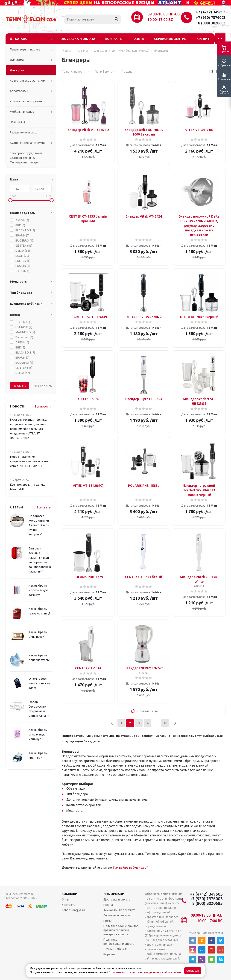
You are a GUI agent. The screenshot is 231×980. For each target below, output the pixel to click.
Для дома (17, 60)
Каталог (22, 39)
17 (165, 723)
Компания (71, 894)
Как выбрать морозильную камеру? (38, 590)
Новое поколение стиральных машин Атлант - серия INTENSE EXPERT (30, 461)
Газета (138, 39)
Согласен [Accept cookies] (193, 971)
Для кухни (17, 70)
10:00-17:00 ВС (160, 20)
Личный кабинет (115, 949)
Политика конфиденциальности (119, 942)
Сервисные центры (170, 39)
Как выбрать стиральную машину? (38, 734)
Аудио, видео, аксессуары (28, 143)
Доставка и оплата (78, 39)
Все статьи (44, 507)
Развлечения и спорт (24, 132)
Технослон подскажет (119, 910)
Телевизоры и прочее (25, 49)
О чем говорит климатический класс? (39, 683)
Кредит (203, 39)
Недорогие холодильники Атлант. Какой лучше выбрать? (39, 525)
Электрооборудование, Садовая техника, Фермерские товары (26, 158)
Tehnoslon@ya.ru (73, 910)
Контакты (114, 39)
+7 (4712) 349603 (211, 12)
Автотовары (19, 91)
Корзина (109, 954)
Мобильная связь (22, 112)
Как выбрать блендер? (131, 868)
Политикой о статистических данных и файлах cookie (145, 972)
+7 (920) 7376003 (211, 18)
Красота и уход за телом (27, 80)
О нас (66, 899)
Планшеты (17, 122)
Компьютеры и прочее (26, 101)
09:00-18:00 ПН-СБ (164, 14)
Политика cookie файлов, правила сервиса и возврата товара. (121, 930)
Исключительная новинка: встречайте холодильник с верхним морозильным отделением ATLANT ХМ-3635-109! (29, 429)
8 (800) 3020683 (212, 23)
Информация (115, 894)
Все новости (43, 406)
